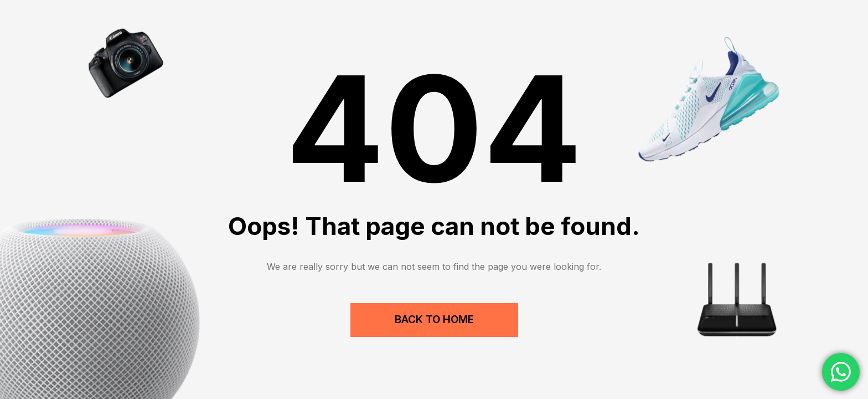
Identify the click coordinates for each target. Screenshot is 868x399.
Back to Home (434, 319)
